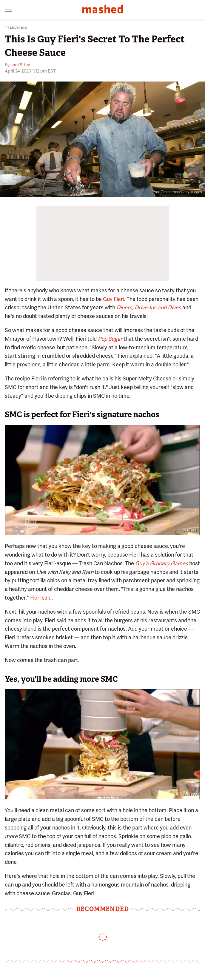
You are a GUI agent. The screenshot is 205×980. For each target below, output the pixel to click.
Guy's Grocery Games (162, 563)
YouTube (190, 530)
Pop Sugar (110, 339)
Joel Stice (20, 65)
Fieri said (41, 598)
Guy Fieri (114, 299)
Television (16, 28)
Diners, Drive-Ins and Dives (149, 307)
